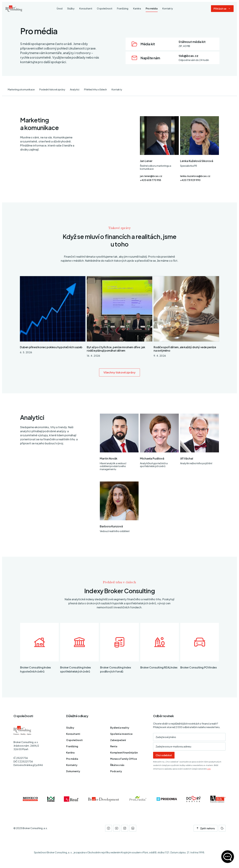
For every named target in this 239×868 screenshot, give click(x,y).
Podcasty (116, 771)
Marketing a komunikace (21, 89)
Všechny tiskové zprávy (120, 372)
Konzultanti (73, 734)
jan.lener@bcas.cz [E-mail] (151, 176)
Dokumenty (73, 771)
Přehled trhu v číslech (95, 89)
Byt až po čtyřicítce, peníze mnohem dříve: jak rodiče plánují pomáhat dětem (116, 349)
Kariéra (70, 752)
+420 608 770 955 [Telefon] (150, 180)
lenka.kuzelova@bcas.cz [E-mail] (195, 176)
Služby (70, 728)
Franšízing (72, 746)
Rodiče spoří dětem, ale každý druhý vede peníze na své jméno (185, 349)
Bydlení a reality (120, 728)
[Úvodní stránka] (14, 9)
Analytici (75, 89)
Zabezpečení (118, 740)
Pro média (72, 759)
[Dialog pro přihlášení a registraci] (222, 9)
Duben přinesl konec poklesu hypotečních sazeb (51, 347)
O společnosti (74, 740)
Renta (114, 746)
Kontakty (117, 89)
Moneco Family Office (124, 759)
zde (209, 769)
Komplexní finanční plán (124, 752)
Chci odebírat (164, 755)
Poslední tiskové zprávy (52, 89)
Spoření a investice (121, 734)
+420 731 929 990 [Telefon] (190, 180)
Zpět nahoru (205, 828)
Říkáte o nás (117, 765)
